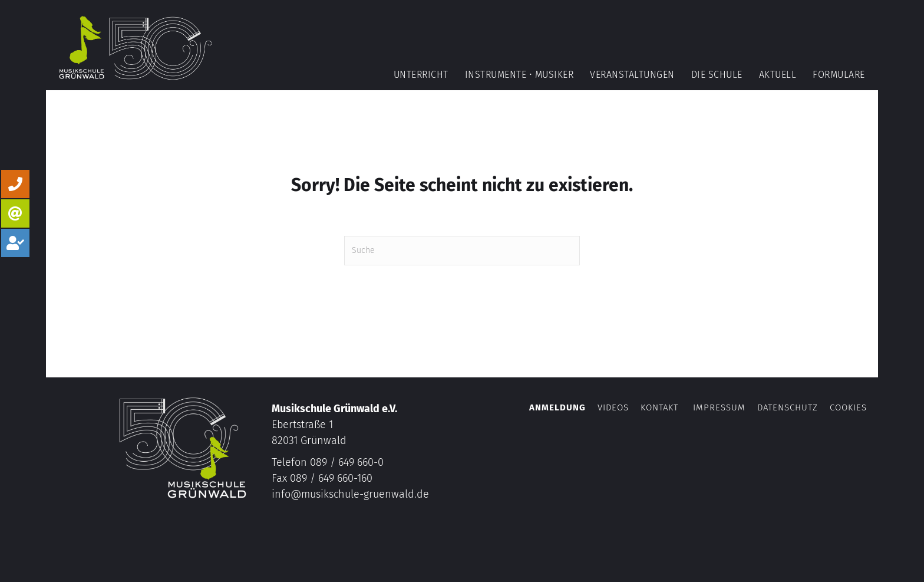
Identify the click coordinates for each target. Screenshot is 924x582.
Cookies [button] (848, 407)
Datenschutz (788, 407)
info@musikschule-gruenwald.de (350, 494)
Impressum (719, 407)
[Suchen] (462, 251)
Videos (615, 407)
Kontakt (659, 407)
